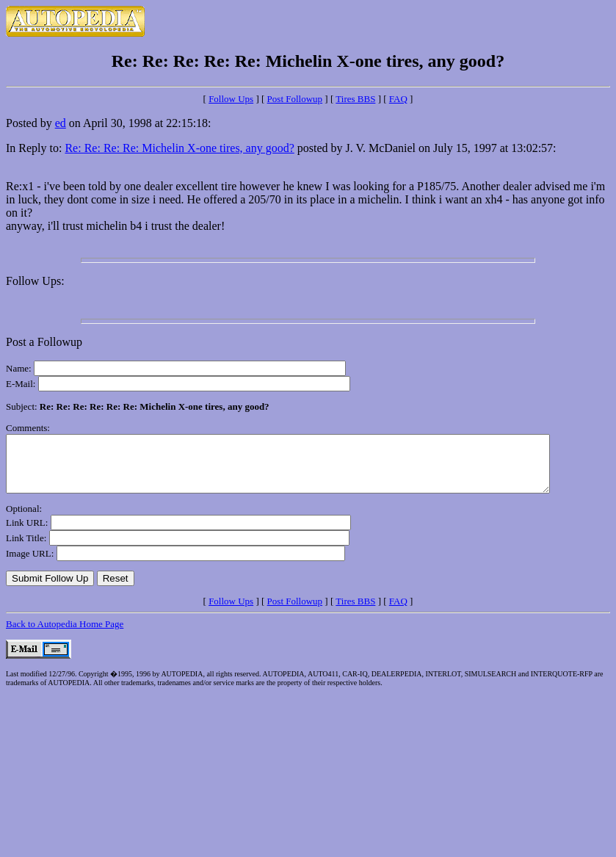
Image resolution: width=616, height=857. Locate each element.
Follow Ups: (35, 281)
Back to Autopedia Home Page (65, 635)
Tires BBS (355, 99)
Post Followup (295, 99)
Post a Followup (44, 342)
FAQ (398, 99)
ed (61, 123)
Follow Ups (231, 99)
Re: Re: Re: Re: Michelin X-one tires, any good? (179, 148)
